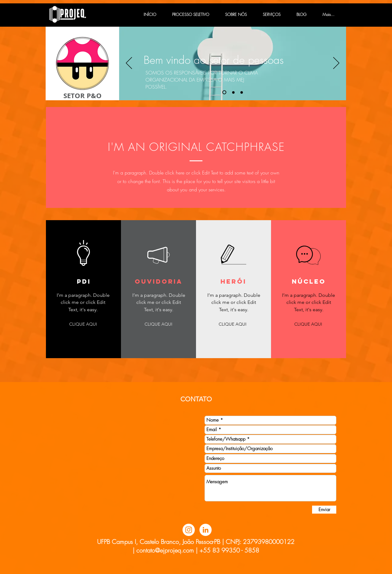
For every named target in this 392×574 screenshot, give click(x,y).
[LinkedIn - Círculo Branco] (205, 530)
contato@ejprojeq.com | (167, 550)
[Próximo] (336, 63)
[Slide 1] (224, 92)
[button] (83, 324)
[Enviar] (324, 510)
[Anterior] (129, 63)
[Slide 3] (242, 92)
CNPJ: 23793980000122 (260, 542)
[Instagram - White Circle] (189, 530)
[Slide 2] (233, 92)
